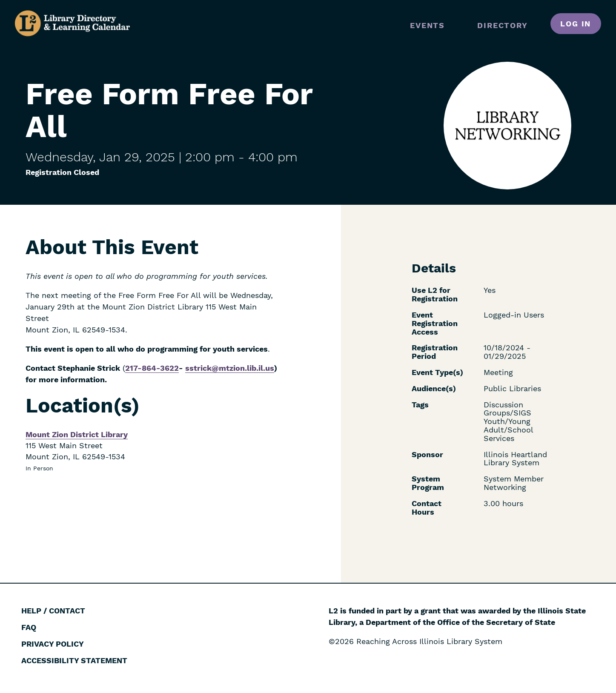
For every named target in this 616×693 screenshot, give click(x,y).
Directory (502, 25)
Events (427, 25)
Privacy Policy (53, 644)
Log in (576, 24)
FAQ (29, 627)
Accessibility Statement (74, 660)
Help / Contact (53, 611)
